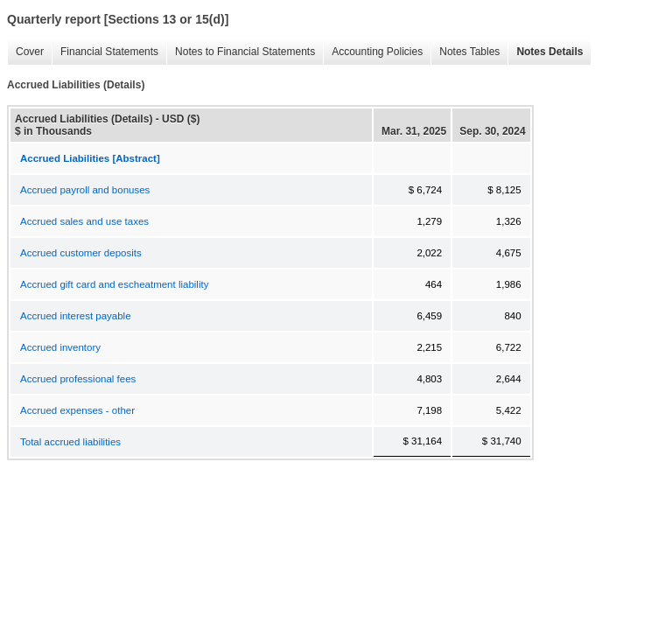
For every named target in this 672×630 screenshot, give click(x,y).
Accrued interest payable (76, 316)
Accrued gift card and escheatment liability (114, 284)
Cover (25, 52)
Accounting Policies (373, 52)
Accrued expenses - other (77, 410)
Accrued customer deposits (81, 253)
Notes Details (545, 52)
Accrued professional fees (78, 379)
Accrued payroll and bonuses (85, 190)
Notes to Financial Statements (241, 52)
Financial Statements (105, 52)
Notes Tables (465, 52)
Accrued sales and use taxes (84, 221)
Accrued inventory (60, 347)
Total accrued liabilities (70, 442)
